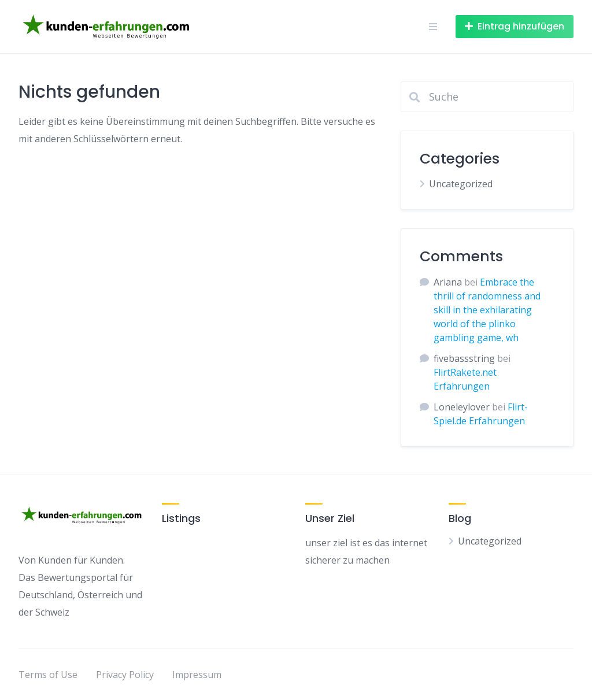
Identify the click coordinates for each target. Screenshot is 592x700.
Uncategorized (461, 184)
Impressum (197, 675)
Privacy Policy (125, 675)
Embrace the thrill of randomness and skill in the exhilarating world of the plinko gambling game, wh (487, 310)
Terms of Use (48, 675)
